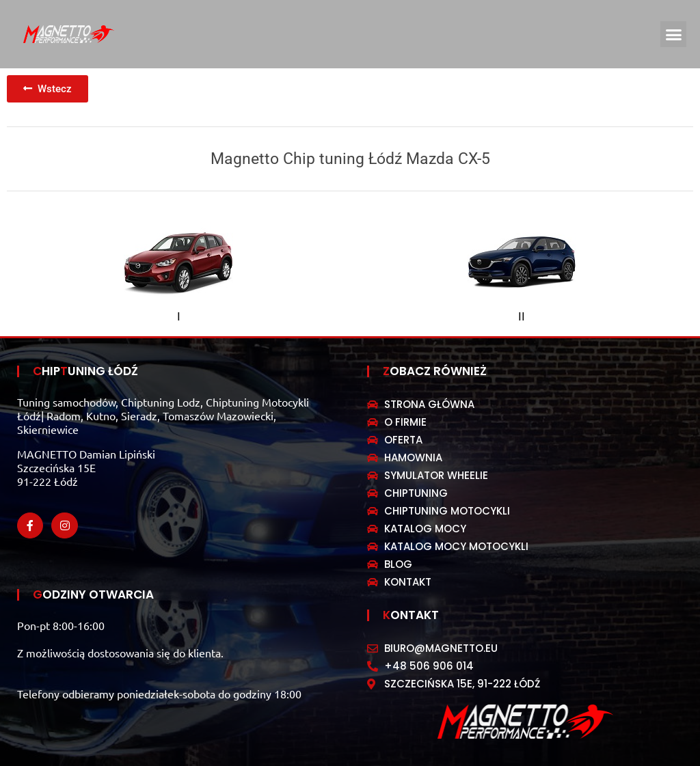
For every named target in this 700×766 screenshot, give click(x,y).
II (522, 316)
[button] (673, 34)
